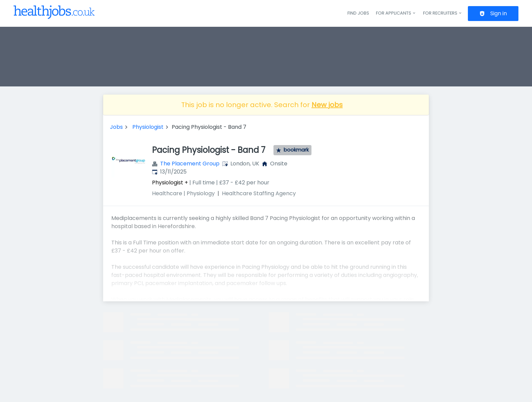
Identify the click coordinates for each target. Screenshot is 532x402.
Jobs (116, 127)
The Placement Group (190, 164)
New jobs (327, 105)
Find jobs (358, 13)
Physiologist (148, 127)
